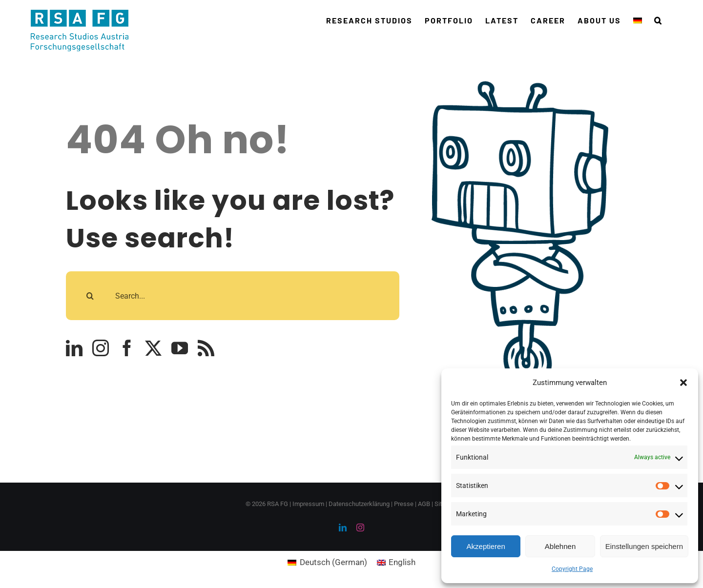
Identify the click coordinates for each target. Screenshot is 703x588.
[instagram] (101, 348)
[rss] (206, 348)
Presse (404, 504)
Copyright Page (572, 569)
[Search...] (233, 296)
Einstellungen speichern (644, 546)
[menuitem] (638, 20)
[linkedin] (74, 348)
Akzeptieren (486, 546)
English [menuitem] (402, 562)
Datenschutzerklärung (359, 504)
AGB (424, 504)
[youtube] (180, 348)
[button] (683, 383)
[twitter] (153, 348)
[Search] (90, 296)
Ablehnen (560, 546)
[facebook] (127, 348)
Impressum (308, 504)
